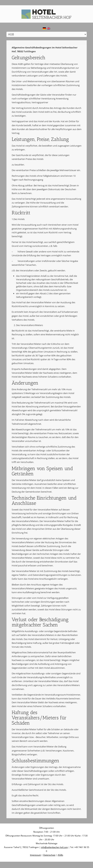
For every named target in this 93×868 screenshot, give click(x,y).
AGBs (60, 855)
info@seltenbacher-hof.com (54, 847)
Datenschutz (49, 855)
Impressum (36, 855)
